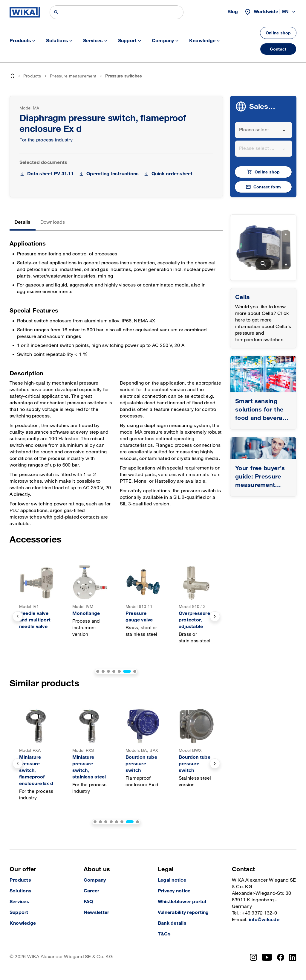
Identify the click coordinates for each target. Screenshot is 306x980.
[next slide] (215, 616)
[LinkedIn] (293, 957)
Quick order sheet (172, 174)
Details (23, 222)
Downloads (53, 222)
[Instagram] (253, 957)
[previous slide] (18, 616)
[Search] (117, 12)
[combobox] (264, 130)
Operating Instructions (113, 174)
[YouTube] (267, 957)
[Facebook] (281, 957)
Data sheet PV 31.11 (51, 174)
